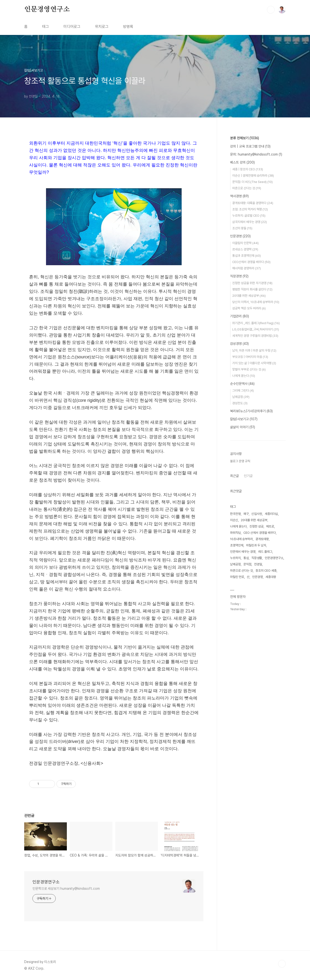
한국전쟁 (235, 514)
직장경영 (239, 276)
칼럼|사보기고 (244, 419)
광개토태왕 (262, 539)
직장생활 (257, 558)
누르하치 (235, 558)
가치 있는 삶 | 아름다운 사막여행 (254, 363)
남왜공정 (241, 397)
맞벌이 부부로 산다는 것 (249, 369)
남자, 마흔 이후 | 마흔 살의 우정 (254, 350)
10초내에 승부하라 (241, 539)
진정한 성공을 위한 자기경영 (252, 283)
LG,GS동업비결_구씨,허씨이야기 (256, 329)
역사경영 (239, 196)
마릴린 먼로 (237, 577)
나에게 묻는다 (244, 376)
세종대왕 (271, 577)
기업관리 (240, 316)
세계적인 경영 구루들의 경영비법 (255, 336)
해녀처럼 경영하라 (247, 268)
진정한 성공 (256, 526)
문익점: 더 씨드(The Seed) (252, 182)
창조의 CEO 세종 (266, 571)
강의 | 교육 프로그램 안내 (250, 146)
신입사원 (257, 514)
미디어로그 (72, 27)
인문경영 (240, 236)
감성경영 (239, 344)
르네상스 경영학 (245, 249)
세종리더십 (271, 514)
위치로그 (102, 27)
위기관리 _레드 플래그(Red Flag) (256, 323)
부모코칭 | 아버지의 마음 (250, 357)
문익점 (247, 564)
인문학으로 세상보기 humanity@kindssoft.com (66, 889)
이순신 (234, 520)
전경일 (258, 564)
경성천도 (240, 403)
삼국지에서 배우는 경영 (250, 222)
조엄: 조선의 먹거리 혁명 (250, 209)
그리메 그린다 (243, 391)
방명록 (128, 27)
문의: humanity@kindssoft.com (256, 154)
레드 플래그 (265, 552)
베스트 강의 (242, 162)
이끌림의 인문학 (245, 243)
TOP (282, 964)
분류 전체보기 (244, 138)
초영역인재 (237, 545)
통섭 (246, 558)
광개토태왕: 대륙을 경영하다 (253, 203)
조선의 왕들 (242, 228)
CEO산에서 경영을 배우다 (251, 262)
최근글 (234, 476)
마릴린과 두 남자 (256, 545)
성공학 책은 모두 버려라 (249, 308)
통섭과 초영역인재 (247, 256)
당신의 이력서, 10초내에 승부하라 (256, 302)
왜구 (246, 514)
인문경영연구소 (47, 9)
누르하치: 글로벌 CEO (249, 216)
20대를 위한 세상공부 (249, 296)
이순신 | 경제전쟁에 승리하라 (253, 176)
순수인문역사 (242, 384)
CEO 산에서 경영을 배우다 (260, 533)
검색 (271, 10)
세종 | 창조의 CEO (248, 169)
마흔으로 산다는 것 (247, 188)
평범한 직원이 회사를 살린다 (252, 289)
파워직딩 (235, 533)
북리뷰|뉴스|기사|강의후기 (251, 411)
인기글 (248, 476)
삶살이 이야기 (243, 427)
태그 (46, 27)
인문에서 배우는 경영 (243, 552)
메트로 (270, 526)
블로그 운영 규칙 (240, 461)
